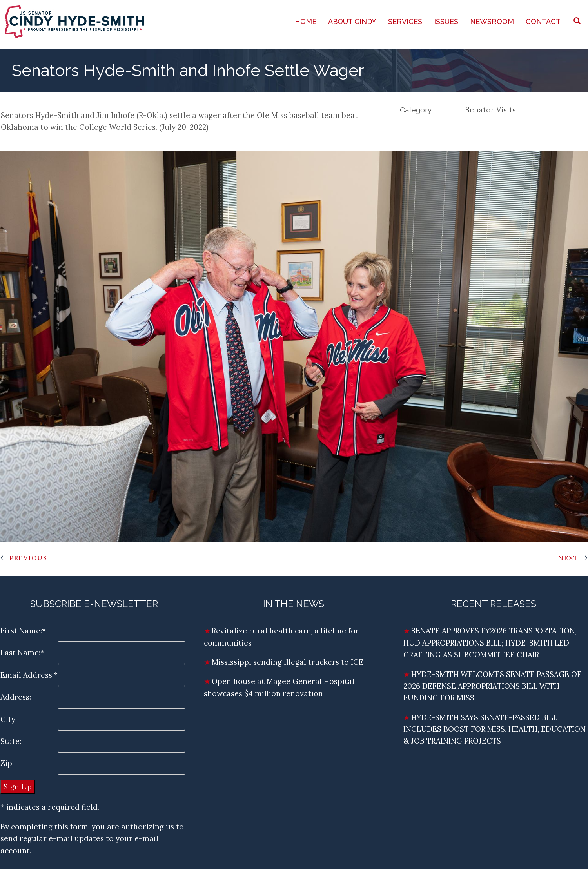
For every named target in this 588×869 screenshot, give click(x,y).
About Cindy (352, 21)
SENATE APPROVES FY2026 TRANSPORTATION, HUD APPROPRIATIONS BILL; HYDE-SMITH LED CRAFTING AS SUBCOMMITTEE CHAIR (490, 643)
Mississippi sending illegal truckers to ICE (288, 662)
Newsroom (492, 21)
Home (306, 21)
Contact (543, 21)
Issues (446, 21)
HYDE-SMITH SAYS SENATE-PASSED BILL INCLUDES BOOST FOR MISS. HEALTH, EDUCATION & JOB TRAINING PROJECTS (495, 729)
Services (405, 21)
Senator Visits (491, 110)
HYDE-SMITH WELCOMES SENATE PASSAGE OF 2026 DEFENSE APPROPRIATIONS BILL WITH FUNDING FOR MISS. (492, 686)
